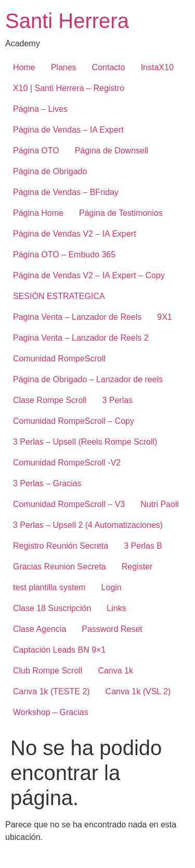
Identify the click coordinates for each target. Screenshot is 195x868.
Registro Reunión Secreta (61, 546)
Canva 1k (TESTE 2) (51, 691)
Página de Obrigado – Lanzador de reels (88, 379)
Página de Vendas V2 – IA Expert (75, 234)
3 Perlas (117, 400)
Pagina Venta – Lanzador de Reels (77, 317)
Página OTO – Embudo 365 (64, 255)
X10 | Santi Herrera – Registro (69, 88)
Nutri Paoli (160, 504)
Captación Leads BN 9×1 (59, 650)
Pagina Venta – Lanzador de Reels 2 (81, 338)
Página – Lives (40, 109)
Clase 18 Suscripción (52, 608)
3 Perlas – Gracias (47, 483)
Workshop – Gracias (51, 712)
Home (24, 67)
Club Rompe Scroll (48, 671)
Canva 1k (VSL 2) (138, 691)
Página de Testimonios (121, 213)
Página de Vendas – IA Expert (68, 130)
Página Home (38, 213)
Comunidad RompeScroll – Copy (74, 421)
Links (116, 608)
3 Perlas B (143, 546)
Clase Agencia (40, 629)
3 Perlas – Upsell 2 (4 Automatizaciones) (88, 525)
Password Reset (112, 629)
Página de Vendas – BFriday (66, 192)
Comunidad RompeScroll (59, 359)
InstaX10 (157, 67)
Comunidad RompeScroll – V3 (69, 504)
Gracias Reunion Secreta (60, 567)
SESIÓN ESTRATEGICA (59, 296)
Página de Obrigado (50, 171)
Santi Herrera (67, 21)
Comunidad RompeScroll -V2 (67, 463)
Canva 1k (115, 671)
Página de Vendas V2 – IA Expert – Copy (89, 275)
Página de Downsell (112, 151)
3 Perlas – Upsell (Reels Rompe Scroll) (85, 442)
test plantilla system (49, 587)
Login (112, 587)
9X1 (164, 317)
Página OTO (36, 151)
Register (137, 567)
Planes (64, 67)
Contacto (109, 67)
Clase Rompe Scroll (50, 400)
